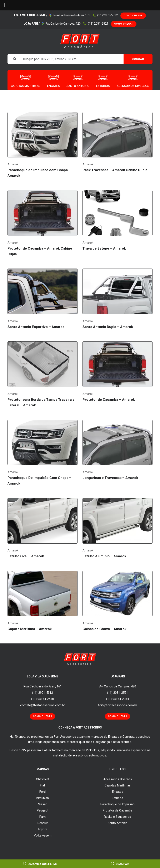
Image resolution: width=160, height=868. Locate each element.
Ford (42, 792)
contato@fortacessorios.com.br (42, 705)
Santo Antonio (118, 823)
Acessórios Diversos (118, 779)
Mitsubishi (42, 798)
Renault (43, 823)
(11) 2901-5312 (107, 15)
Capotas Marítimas (118, 785)
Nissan (43, 804)
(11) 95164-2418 (42, 699)
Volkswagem (43, 835)
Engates (118, 792)
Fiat (42, 785)
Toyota (42, 829)
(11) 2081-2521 (98, 24)
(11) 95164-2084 (117, 699)
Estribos (117, 798)
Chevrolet (43, 779)
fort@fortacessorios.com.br (118, 705)
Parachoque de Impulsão (117, 804)
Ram (42, 817)
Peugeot (43, 810)
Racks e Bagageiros (117, 817)
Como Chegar (133, 16)
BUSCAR (138, 59)
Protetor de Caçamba (117, 810)
